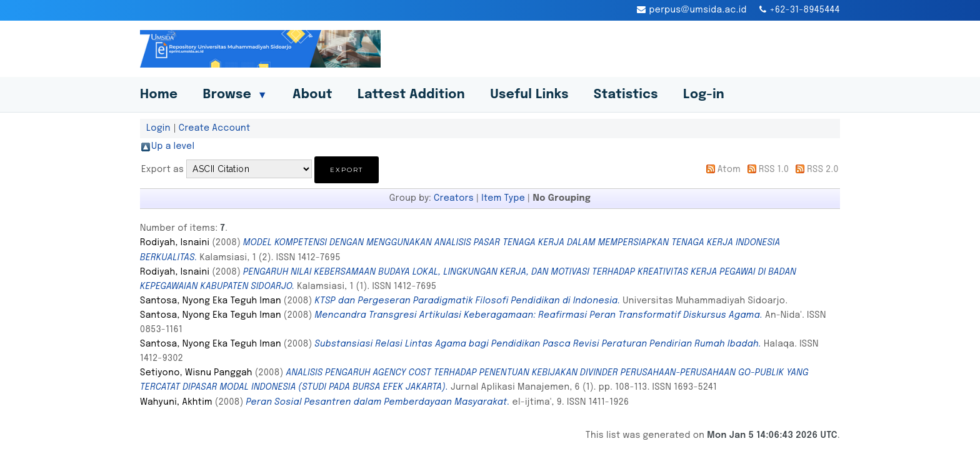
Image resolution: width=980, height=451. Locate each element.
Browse (235, 95)
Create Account (215, 128)
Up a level (173, 146)
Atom (729, 170)
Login (158, 128)
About (312, 95)
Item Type (503, 198)
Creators (454, 198)
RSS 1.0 (774, 170)
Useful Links (529, 95)
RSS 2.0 (823, 170)
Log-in (704, 95)
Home (159, 95)
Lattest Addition (411, 95)
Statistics (626, 95)
